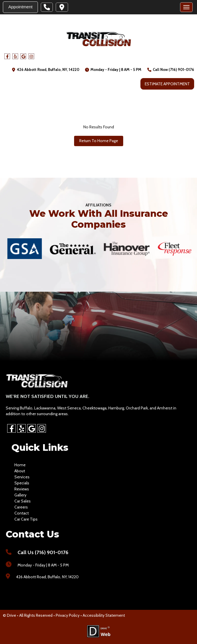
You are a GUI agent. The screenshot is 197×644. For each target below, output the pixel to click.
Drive (11, 615)
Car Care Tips (26, 519)
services (22, 477)
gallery (20, 495)
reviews (22, 489)
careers (21, 507)
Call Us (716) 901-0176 (43, 552)
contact (22, 513)
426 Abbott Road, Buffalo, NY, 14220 (48, 69)
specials (22, 483)
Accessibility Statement (104, 615)
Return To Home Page (99, 141)
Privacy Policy (68, 615)
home (20, 465)
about (20, 471)
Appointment (20, 7)
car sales (23, 501)
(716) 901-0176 (181, 69)
